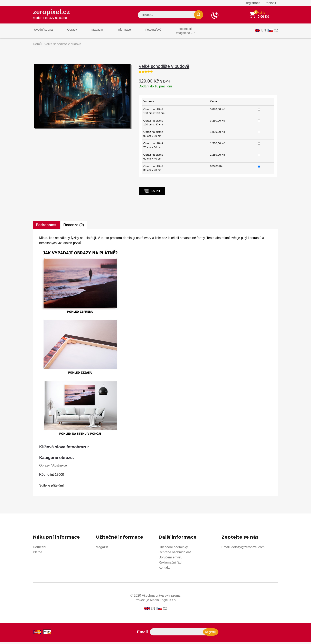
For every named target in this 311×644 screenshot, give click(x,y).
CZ (276, 32)
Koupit (152, 193)
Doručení (40, 549)
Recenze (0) (74, 227)
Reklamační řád (170, 564)
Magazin (102, 549)
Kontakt (164, 569)
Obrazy (69, 32)
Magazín (92, 32)
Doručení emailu (171, 559)
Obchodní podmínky (173, 549)
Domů (37, 46)
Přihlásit (270, 3)
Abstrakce (60, 467)
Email (142, 634)
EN (264, 32)
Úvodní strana (42, 32)
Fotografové (144, 32)
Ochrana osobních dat (175, 554)
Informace (117, 32)
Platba (37, 554)
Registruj (211, 634)
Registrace (253, 3)
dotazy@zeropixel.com (248, 549)
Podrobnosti (47, 227)
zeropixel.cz (53, 15)
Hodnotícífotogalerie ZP (174, 32)
